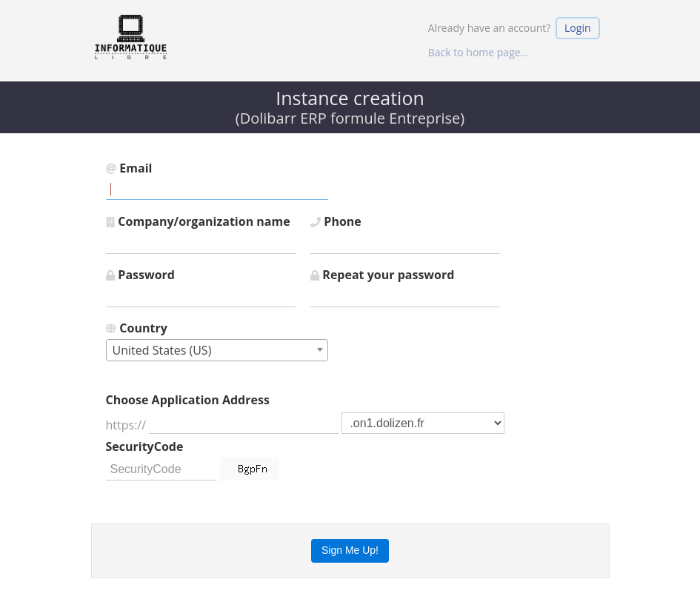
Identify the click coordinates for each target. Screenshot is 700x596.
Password (140, 275)
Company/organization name (198, 221)
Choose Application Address (188, 400)
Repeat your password (383, 275)
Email (129, 168)
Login (577, 28)
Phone (336, 221)
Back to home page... (479, 52)
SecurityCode (145, 446)
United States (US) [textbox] (162, 350)
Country (137, 328)
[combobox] (217, 350)
